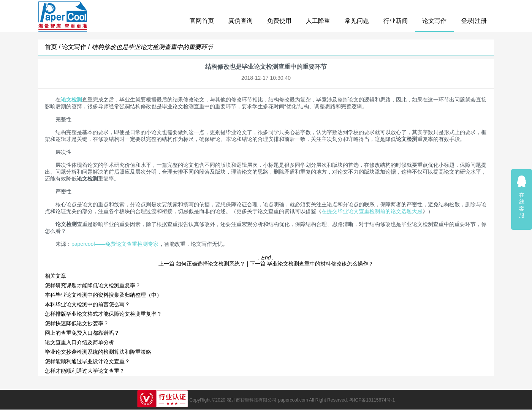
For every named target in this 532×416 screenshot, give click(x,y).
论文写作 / (77, 47)
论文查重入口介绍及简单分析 (79, 342)
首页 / (53, 47)
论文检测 (71, 100)
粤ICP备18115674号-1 (372, 400)
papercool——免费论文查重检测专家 (115, 244)
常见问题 (357, 21)
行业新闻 (396, 21)
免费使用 (279, 21)
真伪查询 (241, 21)
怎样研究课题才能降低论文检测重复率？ (93, 285)
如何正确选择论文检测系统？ (211, 264)
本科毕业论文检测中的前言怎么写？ (87, 304)
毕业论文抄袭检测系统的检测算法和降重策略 (98, 352)
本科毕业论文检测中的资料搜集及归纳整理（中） (103, 295)
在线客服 (522, 197)
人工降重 (318, 21)
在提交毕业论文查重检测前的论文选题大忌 (372, 211)
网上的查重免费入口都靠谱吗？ (82, 333)
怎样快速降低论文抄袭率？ (77, 323)
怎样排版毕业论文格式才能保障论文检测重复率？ (103, 314)
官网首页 (202, 21)
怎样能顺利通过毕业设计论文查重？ (87, 361)
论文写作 (434, 21)
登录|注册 (474, 21)
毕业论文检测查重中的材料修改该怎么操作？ (320, 264)
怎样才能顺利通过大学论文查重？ (85, 371)
